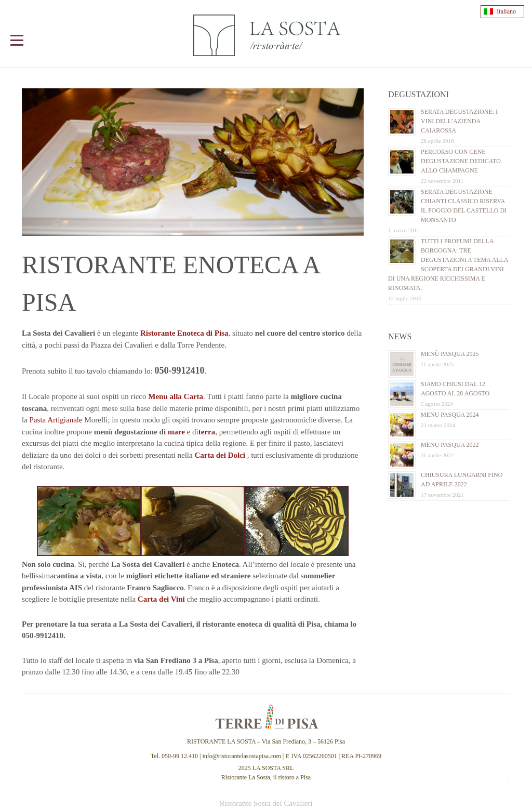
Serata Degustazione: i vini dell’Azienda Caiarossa (459, 121)
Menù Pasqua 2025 (450, 354)
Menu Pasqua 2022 (450, 445)
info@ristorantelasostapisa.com (241, 756)
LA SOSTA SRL (273, 768)
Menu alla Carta (176, 396)
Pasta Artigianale (56, 420)
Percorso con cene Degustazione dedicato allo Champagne (461, 161)
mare (176, 432)
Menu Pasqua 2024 (450, 415)
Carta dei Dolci (220, 455)
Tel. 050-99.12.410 (175, 756)
